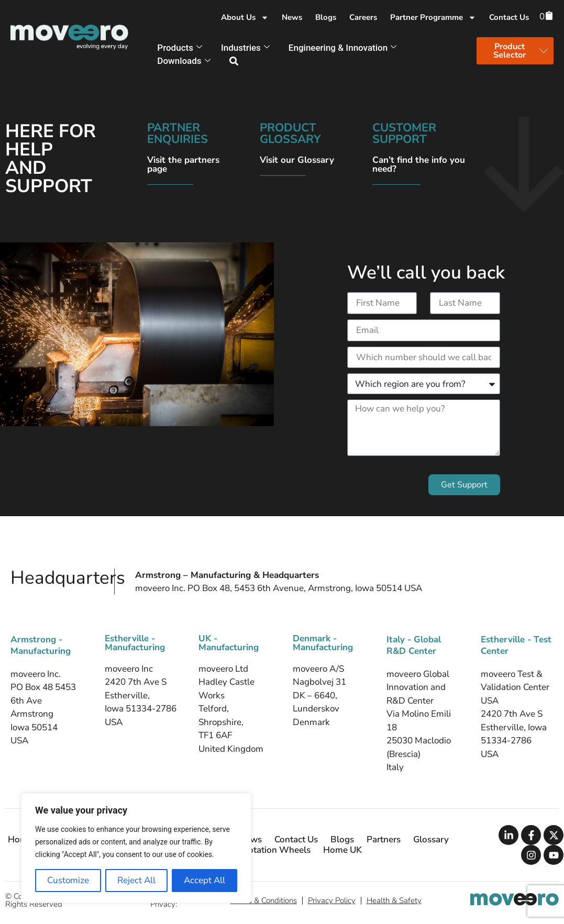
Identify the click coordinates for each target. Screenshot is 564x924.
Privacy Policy (332, 900)
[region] (136, 848)
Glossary (431, 840)
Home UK (342, 850)
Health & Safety (394, 900)
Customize (68, 880)
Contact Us (509, 17)
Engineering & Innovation (342, 48)
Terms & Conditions (264, 900)
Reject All (136, 880)
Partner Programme (433, 17)
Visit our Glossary (297, 160)
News (292, 17)
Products (180, 48)
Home (20, 840)
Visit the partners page (183, 164)
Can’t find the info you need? (419, 164)
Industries (245, 48)
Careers (363, 17)
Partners (384, 840)
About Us (245, 17)
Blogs (326, 17)
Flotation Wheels (276, 850)
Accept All (204, 880)
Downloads (184, 61)
